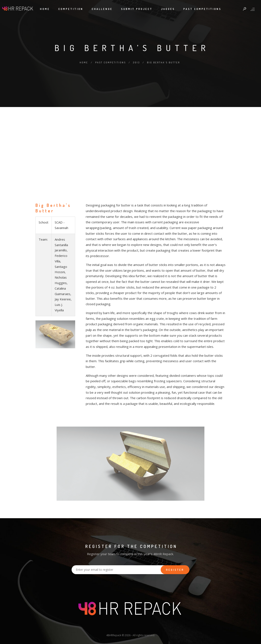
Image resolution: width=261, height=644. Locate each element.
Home (45, 9)
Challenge (102, 9)
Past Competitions (202, 9)
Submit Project (137, 9)
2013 (136, 62)
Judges (168, 9)
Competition (71, 9)
